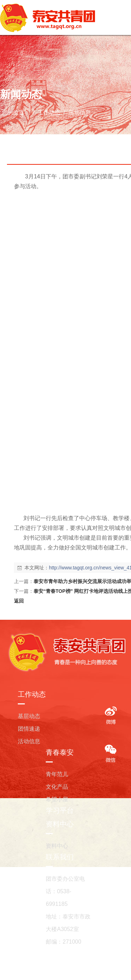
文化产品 (57, 787)
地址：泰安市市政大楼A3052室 (68, 923)
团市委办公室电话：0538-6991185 (65, 891)
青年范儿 (57, 774)
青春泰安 (60, 752)
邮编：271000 (63, 942)
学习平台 (60, 810)
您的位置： (16, 112)
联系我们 (60, 857)
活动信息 (79, 112)
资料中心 (60, 824)
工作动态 (49, 112)
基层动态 (29, 716)
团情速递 (29, 729)
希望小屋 (57, 799)
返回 (19, 601)
